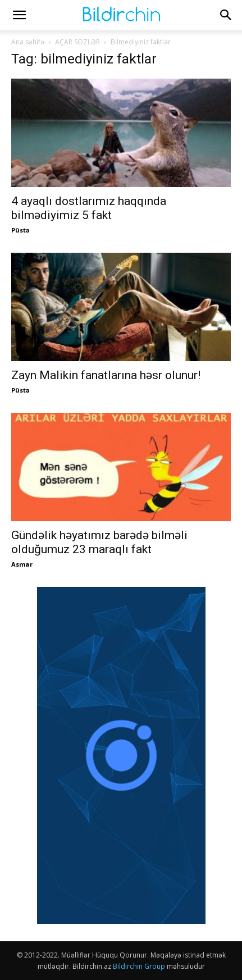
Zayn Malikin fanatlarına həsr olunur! (106, 375)
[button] (19, 15)
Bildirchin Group (139, 966)
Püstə (20, 230)
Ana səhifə (28, 42)
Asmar (22, 564)
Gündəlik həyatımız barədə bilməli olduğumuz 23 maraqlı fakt (99, 542)
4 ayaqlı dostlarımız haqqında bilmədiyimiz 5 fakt (89, 208)
